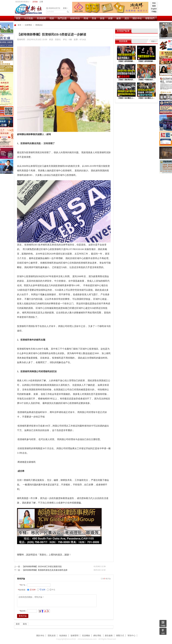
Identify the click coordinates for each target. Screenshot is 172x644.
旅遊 (102, 18)
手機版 (154, 12)
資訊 (127, 18)
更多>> (154, 41)
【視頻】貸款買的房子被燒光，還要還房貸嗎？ (126, 80)
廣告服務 (109, 636)
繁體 (154, 6)
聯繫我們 (150, 18)
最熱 (25, 624)
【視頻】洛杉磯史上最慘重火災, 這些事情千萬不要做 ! (146, 98)
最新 (18, 624)
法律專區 (29, 25)
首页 (20, 25)
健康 (119, 18)
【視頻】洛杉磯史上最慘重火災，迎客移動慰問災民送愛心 (126, 98)
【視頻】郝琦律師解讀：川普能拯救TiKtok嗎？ (146, 61)
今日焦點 (29, 18)
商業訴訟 (39, 25)
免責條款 (63, 636)
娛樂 (110, 18)
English (154, 9)
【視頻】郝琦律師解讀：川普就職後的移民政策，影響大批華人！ (126, 61)
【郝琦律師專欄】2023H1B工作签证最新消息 (42, 566)
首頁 (18, 18)
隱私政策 (52, 636)
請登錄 (35, 2)
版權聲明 (75, 636)
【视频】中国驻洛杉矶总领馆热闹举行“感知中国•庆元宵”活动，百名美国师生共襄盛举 (146, 80)
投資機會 (86, 636)
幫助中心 (132, 636)
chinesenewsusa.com (87, 639)
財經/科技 (75, 18)
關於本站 (137, 18)
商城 (86, 18)
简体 (154, 3)
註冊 (41, 2)
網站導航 (98, 636)
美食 (94, 18)
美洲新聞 (41, 18)
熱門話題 (62, 18)
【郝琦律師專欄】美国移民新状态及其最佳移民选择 (45, 570)
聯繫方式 (120, 636)
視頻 (52, 18)
